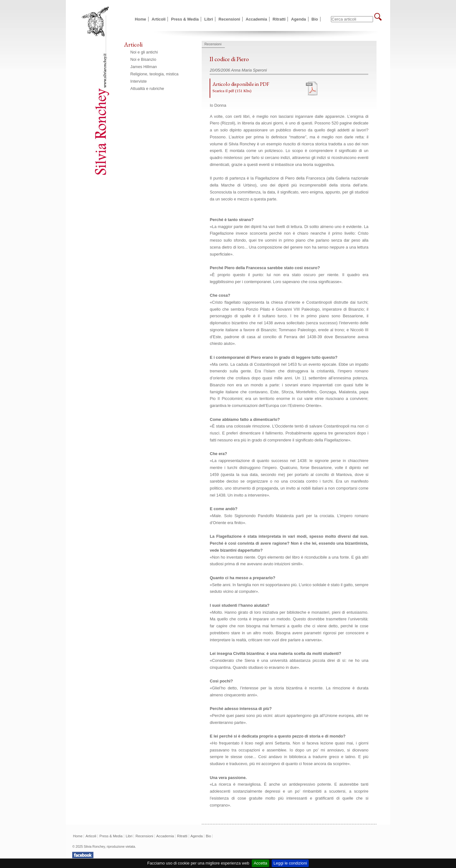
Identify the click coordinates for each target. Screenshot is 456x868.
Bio (315, 19)
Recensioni (229, 19)
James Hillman (144, 67)
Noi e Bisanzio (143, 59)
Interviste (139, 81)
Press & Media (185, 19)
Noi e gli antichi (144, 52)
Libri (209, 19)
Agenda (298, 19)
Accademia (256, 19)
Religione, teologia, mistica (155, 74)
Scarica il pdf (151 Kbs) (232, 91)
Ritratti (279, 19)
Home (141, 19)
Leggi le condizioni (290, 863)
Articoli (159, 19)
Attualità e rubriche (147, 89)
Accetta (260, 863)
